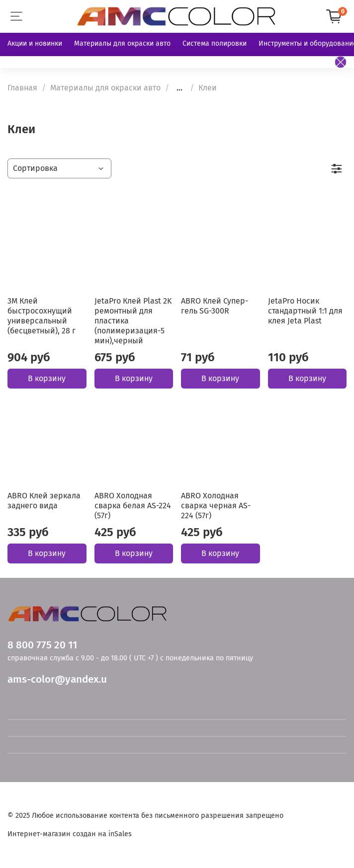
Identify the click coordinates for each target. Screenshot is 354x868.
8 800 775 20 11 (42, 645)
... (179, 88)
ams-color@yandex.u (57, 679)
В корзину (47, 378)
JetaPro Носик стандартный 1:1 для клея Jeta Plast (305, 311)
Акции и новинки (35, 43)
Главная (22, 88)
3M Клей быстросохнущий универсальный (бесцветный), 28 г (42, 316)
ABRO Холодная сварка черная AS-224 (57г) (216, 506)
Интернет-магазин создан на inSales (70, 834)
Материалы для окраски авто (122, 43)
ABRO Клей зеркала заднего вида (44, 501)
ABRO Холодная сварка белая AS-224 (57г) (133, 506)
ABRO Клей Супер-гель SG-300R (215, 306)
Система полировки (215, 43)
